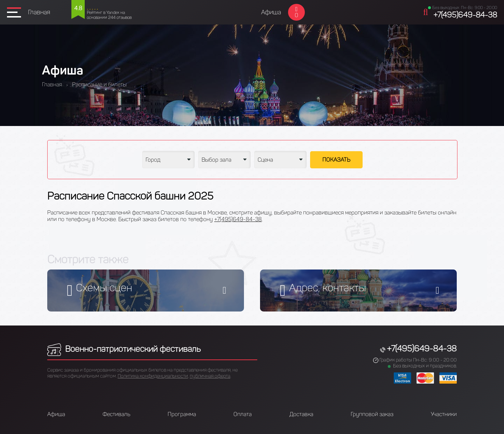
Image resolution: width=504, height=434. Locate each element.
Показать (336, 160)
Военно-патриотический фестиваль (124, 349)
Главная (39, 12)
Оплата (243, 414)
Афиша (271, 12)
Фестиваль (116, 414)
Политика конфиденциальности (153, 376)
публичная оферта (210, 376)
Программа (182, 414)
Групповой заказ (372, 414)
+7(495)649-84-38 (465, 15)
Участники (444, 414)
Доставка (301, 414)
